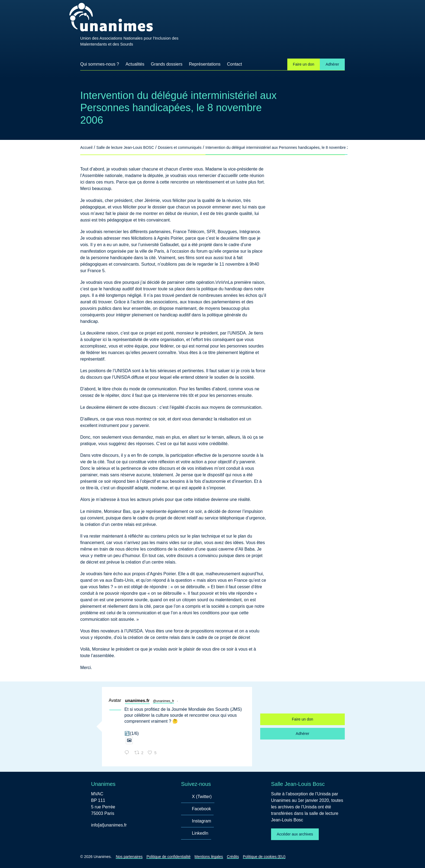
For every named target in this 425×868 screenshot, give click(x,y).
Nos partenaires (129, 857)
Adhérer (332, 64)
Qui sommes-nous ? (100, 64)
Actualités (135, 64)
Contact (235, 64)
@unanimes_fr (163, 701)
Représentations (205, 64)
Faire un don (304, 64)
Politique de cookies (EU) (264, 857)
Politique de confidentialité (168, 857)
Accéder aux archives (295, 834)
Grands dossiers (167, 64)
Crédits (233, 857)
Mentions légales (209, 857)
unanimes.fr (137, 701)
